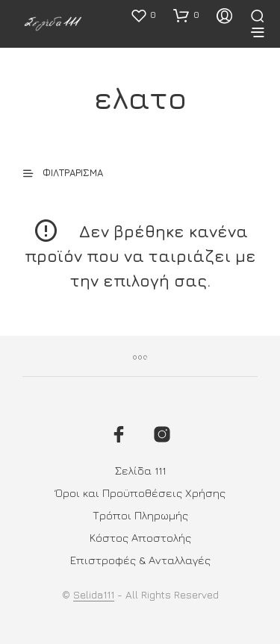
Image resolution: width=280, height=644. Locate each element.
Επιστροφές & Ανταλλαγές (140, 560)
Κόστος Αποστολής (140, 538)
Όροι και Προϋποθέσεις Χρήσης (140, 493)
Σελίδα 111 (140, 471)
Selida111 (94, 595)
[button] (143, 15)
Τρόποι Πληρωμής (140, 515)
